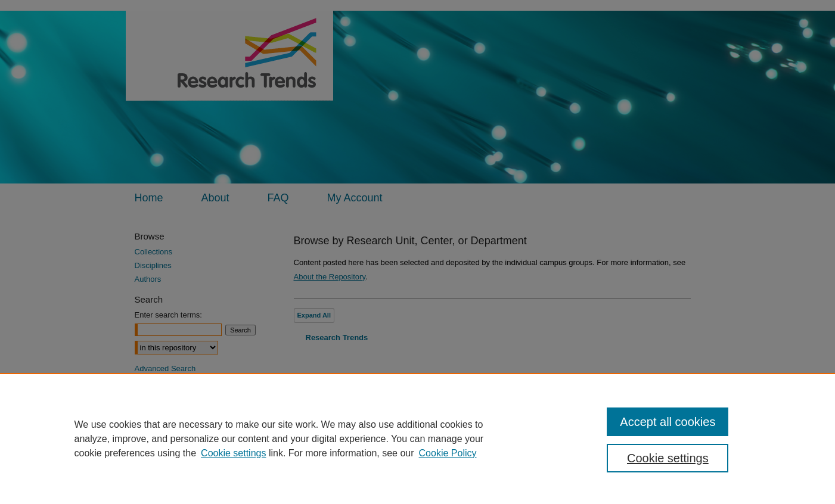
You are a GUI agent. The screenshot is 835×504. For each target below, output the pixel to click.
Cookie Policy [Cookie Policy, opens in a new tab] (448, 453)
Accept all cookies (668, 422)
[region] (417, 438)
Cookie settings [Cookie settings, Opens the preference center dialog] (668, 458)
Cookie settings (233, 453)
